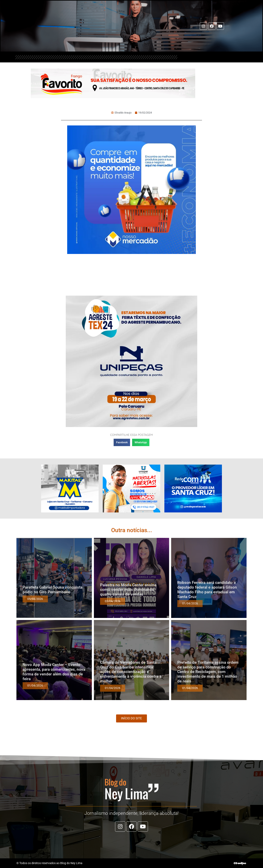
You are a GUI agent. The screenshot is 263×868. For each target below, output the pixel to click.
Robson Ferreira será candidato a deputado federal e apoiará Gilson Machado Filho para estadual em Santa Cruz (207, 590)
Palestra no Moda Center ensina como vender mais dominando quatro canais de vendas (128, 590)
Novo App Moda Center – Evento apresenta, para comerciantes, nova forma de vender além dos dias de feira (54, 672)
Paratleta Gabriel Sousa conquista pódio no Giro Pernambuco (52, 590)
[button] (122, 442)
